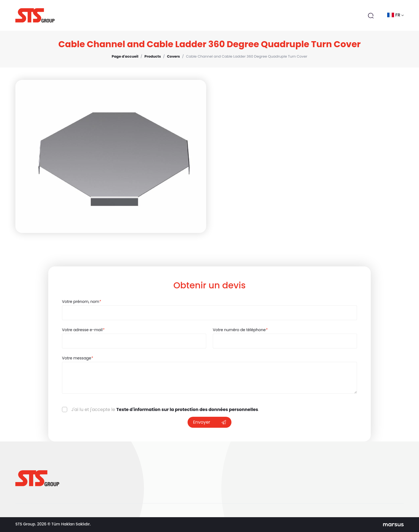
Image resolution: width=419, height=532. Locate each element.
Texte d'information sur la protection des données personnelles (187, 409)
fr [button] (395, 15)
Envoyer (209, 422)
